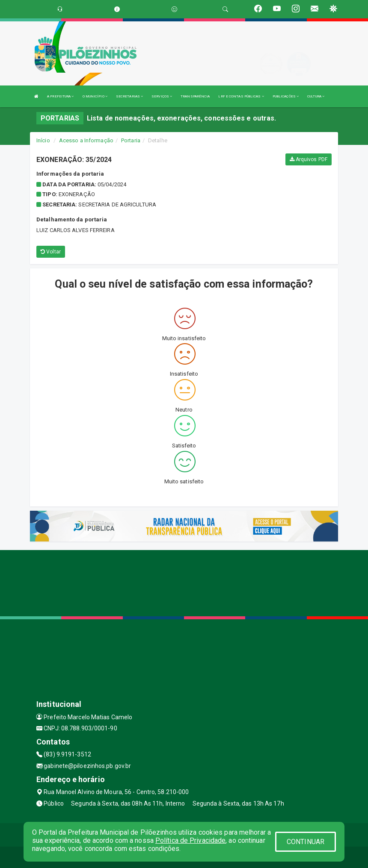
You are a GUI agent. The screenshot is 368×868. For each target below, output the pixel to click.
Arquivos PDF (309, 159)
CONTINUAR (306, 842)
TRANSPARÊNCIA (195, 96)
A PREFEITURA (60, 96)
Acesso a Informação (86, 140)
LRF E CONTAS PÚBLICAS (241, 96)
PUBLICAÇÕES (286, 96)
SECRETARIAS (129, 96)
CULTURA (316, 96)
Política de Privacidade (190, 840)
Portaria (131, 140)
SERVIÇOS (162, 96)
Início (43, 140)
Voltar (51, 252)
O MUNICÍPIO (95, 96)
